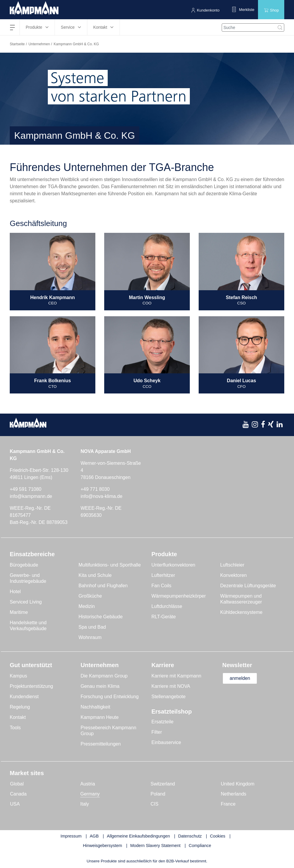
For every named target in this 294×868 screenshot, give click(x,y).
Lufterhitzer (163, 575)
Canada (18, 794)
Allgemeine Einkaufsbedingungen (138, 836)
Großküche (90, 596)
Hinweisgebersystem (103, 846)
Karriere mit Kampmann (176, 676)
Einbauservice (166, 742)
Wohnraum (90, 637)
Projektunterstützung (31, 686)
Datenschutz (190, 836)
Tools (15, 728)
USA (15, 804)
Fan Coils (161, 586)
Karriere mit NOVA (171, 686)
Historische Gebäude (101, 617)
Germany (90, 794)
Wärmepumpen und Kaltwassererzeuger (241, 599)
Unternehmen (39, 44)
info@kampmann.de (31, 496)
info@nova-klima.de (102, 496)
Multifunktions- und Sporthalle (110, 565)
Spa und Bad (92, 627)
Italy (85, 804)
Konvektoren (233, 575)
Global (17, 784)
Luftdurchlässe (167, 606)
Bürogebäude (24, 565)
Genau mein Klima (100, 686)
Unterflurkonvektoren (173, 565)
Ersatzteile (162, 722)
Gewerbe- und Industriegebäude (28, 578)
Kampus (18, 676)
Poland (158, 794)
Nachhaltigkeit (95, 707)
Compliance (200, 846)
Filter (157, 732)
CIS (155, 804)
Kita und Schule (95, 575)
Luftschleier (232, 565)
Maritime (19, 612)
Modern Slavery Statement (155, 846)
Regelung (20, 707)
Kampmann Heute (100, 717)
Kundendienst (24, 697)
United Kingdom (238, 784)
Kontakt (18, 717)
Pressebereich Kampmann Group (108, 731)
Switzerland (163, 784)
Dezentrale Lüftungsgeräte (248, 586)
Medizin (87, 606)
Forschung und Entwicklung (110, 697)
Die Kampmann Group (104, 676)
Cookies (218, 836)
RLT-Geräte (164, 617)
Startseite (17, 44)
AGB (94, 836)
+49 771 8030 (95, 489)
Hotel (15, 592)
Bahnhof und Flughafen (103, 586)
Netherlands (233, 794)
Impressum (71, 836)
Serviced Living (26, 602)
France (228, 804)
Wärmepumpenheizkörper (179, 596)
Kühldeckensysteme (241, 612)
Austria (88, 784)
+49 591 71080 (26, 489)
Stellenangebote (169, 697)
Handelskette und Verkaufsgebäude (28, 626)
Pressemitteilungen (101, 744)
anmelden (241, 678)
